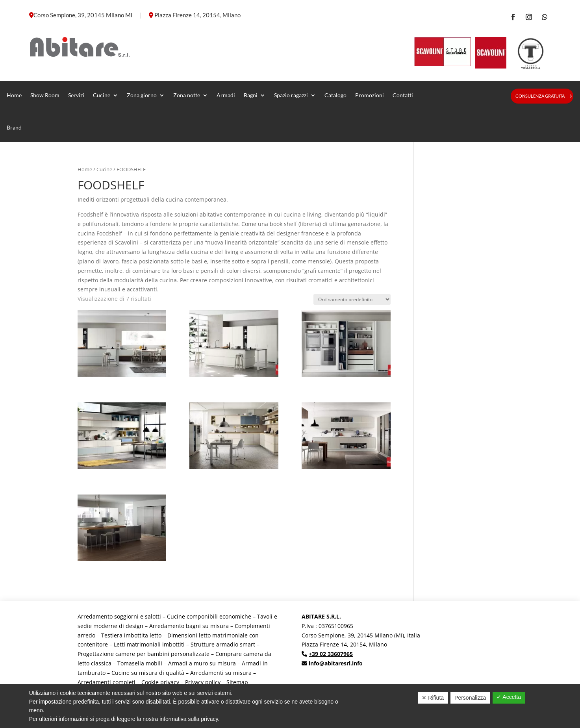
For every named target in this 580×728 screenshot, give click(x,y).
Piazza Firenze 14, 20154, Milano (197, 15)
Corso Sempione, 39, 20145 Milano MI (83, 15)
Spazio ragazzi (291, 95)
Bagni (251, 95)
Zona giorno (142, 95)
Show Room (45, 95)
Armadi (226, 95)
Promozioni (370, 95)
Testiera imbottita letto (131, 635)
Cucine (102, 95)
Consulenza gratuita (540, 96)
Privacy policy (203, 682)
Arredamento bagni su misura (189, 626)
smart (247, 644)
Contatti (403, 95)
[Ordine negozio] (352, 299)
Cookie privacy (160, 682)
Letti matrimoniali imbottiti (149, 644)
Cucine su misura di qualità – (151, 673)
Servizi (76, 95)
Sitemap (237, 682)
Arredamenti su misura (221, 673)
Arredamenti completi (107, 682)
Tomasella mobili (140, 663)
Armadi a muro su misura (202, 663)
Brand (14, 127)
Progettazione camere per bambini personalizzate (144, 654)
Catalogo (335, 95)
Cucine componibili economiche (209, 616)
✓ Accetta (509, 697)
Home (14, 95)
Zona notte (187, 95)
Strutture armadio (215, 644)
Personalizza (470, 698)
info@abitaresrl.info (336, 663)
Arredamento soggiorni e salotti (119, 616)
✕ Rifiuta (433, 698)
